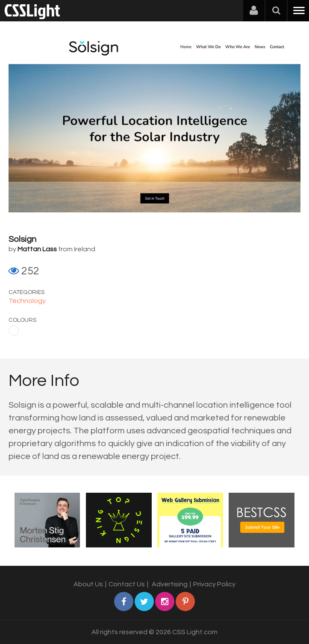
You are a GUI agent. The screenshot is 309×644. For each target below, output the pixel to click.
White (14, 331)
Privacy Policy (214, 584)
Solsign (22, 239)
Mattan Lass (37, 249)
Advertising (170, 584)
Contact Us (127, 584)
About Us (88, 584)
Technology (27, 301)
